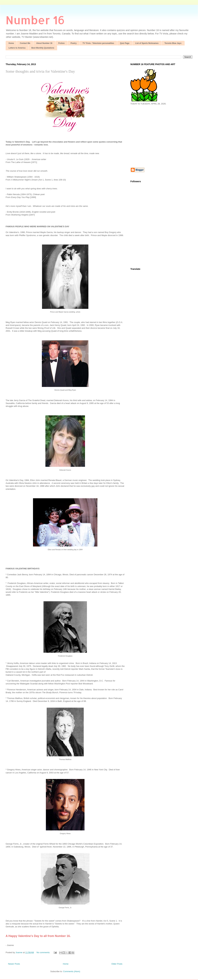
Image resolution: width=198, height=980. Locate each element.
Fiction (61, 43)
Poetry (73, 43)
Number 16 (35, 20)
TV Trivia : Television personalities (98, 43)
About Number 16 (44, 43)
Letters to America (17, 48)
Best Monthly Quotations (43, 48)
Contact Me (25, 43)
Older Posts (117, 964)
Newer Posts (14, 964)
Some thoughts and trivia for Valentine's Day (40, 71)
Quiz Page (125, 43)
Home (11, 43)
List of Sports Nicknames (147, 43)
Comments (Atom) (72, 971)
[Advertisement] (157, 136)
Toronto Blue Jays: (173, 43)
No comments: (44, 952)
